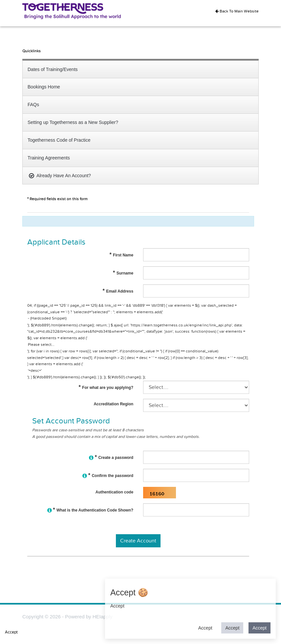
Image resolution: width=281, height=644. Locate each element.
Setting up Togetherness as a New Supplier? (73, 122)
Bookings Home (44, 87)
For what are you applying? (106, 388)
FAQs (33, 105)
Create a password (111, 458)
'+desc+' (138, 371)
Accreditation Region (113, 404)
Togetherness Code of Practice (59, 140)
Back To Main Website (237, 11)
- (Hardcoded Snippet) (138, 319)
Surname (123, 273)
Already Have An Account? (59, 176)
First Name (121, 255)
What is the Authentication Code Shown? (90, 511)
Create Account (138, 541)
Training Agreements (49, 158)
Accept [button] (205, 628)
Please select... (138, 345)
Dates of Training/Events (53, 69)
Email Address (118, 291)
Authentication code (114, 492)
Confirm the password (108, 477)
